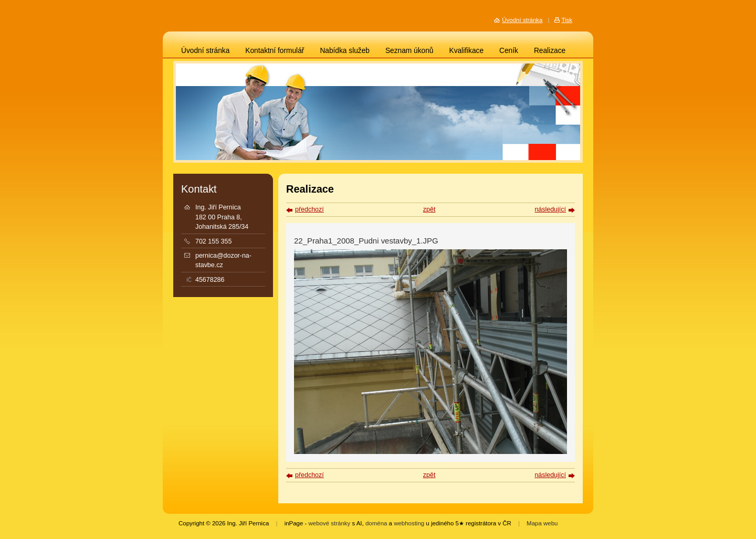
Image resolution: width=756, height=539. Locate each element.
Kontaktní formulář (275, 51)
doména (376, 523)
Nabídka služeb (345, 51)
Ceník (509, 51)
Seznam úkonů (409, 51)
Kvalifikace (466, 51)
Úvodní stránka (205, 51)
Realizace (550, 51)
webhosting (409, 523)
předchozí (309, 209)
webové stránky (330, 523)
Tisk (567, 20)
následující (550, 209)
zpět (429, 209)
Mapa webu (542, 523)
